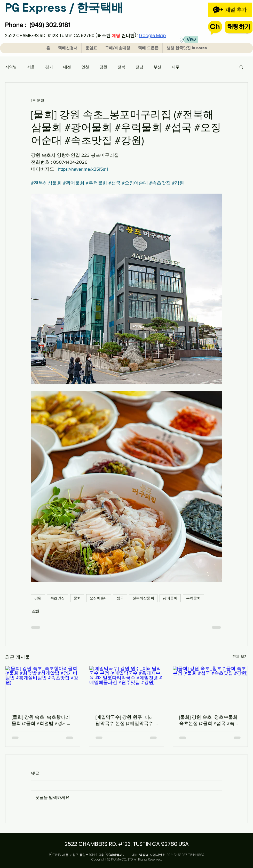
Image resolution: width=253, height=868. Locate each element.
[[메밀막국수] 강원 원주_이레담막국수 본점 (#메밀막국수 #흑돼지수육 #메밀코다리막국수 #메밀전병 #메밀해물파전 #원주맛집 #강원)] (127, 687)
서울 (31, 67)
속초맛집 (58, 598)
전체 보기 (240, 656)
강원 (103, 67)
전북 (121, 67)
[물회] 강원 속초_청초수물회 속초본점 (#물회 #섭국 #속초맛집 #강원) (209, 721)
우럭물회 (193, 598)
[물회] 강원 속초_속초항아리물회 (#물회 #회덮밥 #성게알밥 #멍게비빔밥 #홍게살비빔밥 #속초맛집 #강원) (42, 721)
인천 (85, 67)
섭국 (120, 598)
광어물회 (170, 598)
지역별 (11, 67)
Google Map (152, 36)
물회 (77, 598)
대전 (67, 67)
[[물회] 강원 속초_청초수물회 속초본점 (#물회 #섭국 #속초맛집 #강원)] (210, 687)
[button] (241, 67)
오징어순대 (99, 598)
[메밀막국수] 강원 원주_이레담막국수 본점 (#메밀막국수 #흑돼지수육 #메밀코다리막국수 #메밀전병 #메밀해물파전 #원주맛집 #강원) (126, 721)
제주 (176, 67)
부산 (157, 67)
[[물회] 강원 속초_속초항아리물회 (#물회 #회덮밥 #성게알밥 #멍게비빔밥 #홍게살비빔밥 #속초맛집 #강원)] (43, 687)
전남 (139, 67)
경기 (49, 67)
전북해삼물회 (143, 598)
